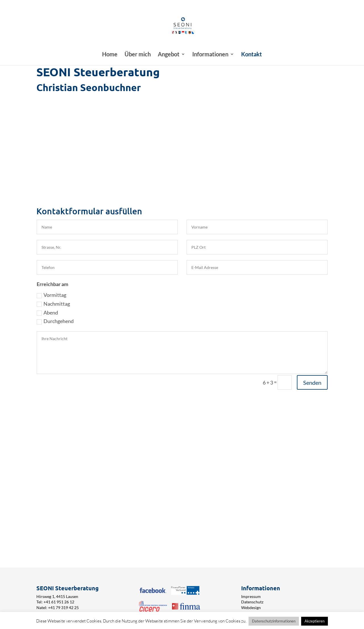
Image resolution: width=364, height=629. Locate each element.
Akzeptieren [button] (315, 621)
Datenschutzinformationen (274, 621)
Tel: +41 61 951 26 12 (55, 602)
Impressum (251, 596)
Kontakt (252, 55)
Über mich (138, 55)
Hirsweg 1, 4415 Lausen (57, 596)
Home (110, 55)
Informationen (210, 55)
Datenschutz (252, 602)
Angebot (169, 55)
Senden (312, 383)
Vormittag (51, 295)
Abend (47, 313)
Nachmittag (53, 304)
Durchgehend (55, 321)
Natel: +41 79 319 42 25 (58, 608)
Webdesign (251, 608)
